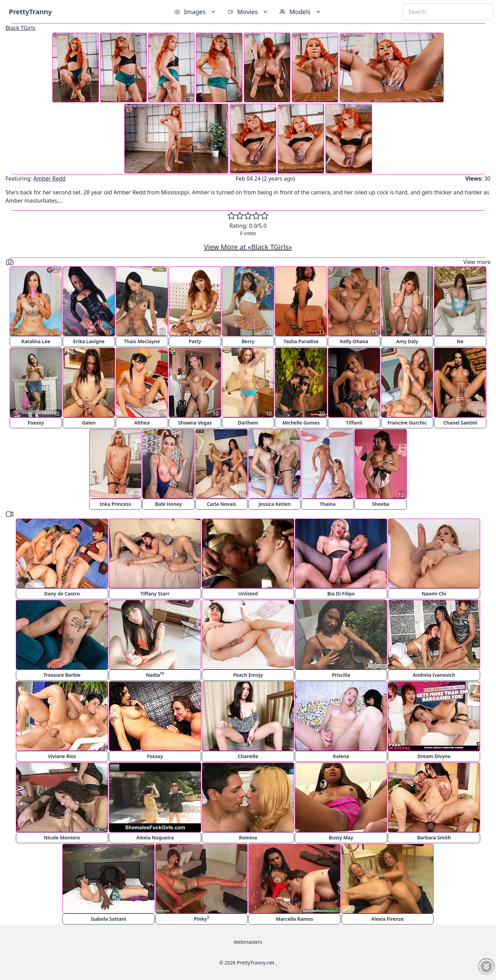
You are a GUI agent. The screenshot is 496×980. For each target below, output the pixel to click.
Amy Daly (407, 341)
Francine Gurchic (407, 423)
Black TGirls (20, 28)
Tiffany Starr (155, 594)
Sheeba (381, 504)
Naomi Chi (434, 594)
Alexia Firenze (387, 919)
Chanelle (248, 756)
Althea (142, 423)
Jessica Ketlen (274, 504)
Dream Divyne (434, 756)
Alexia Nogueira (155, 838)
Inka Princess (116, 504)
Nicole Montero (62, 838)
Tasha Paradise (301, 341)
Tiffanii (354, 423)
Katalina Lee (36, 341)
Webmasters (248, 942)
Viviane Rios (62, 756)
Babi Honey (168, 504)
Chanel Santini (460, 423)
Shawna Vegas (195, 423)
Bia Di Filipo (341, 594)
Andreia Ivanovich (434, 675)
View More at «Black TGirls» (248, 247)
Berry (248, 341)
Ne (460, 341)
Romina (248, 838)
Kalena (341, 756)
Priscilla (341, 675)
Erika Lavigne (89, 341)
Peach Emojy (248, 675)
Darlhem (248, 423)
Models (301, 12)
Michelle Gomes (301, 423)
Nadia (155, 675)
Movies (248, 12)
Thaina (328, 504)
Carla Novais (221, 504)
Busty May (341, 838)
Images (195, 12)
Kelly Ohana (354, 341)
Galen (89, 423)
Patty (195, 341)
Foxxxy (36, 423)
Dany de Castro (62, 594)
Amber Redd (49, 178)
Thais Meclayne (142, 341)
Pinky (201, 918)
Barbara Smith (434, 838)
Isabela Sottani (108, 919)
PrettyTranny (30, 12)
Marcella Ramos (294, 919)
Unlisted (248, 594)
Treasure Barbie (62, 675)
